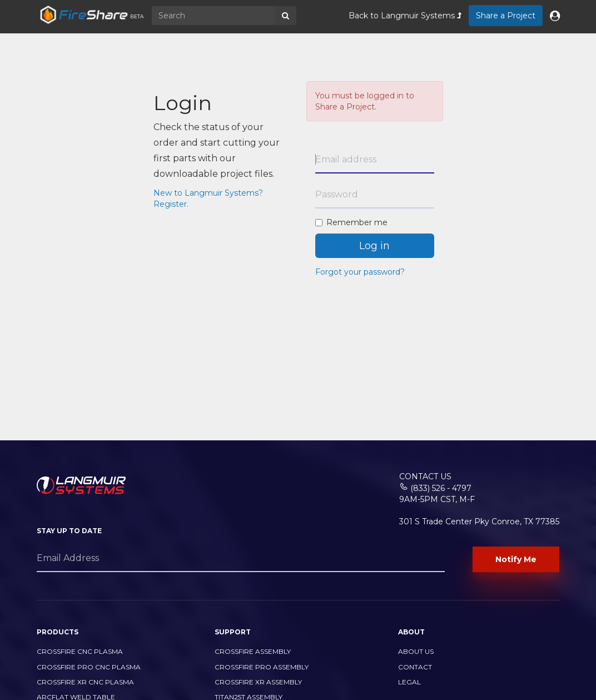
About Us (416, 651)
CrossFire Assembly (253, 651)
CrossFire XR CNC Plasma (85, 682)
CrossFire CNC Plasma (80, 651)
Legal (409, 682)
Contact (415, 667)
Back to (405, 16)
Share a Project (506, 16)
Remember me (351, 222)
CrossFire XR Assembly (258, 682)
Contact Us (425, 476)
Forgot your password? (360, 272)
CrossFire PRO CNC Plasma (89, 667)
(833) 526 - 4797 (441, 488)
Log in (374, 246)
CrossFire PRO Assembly (262, 667)
